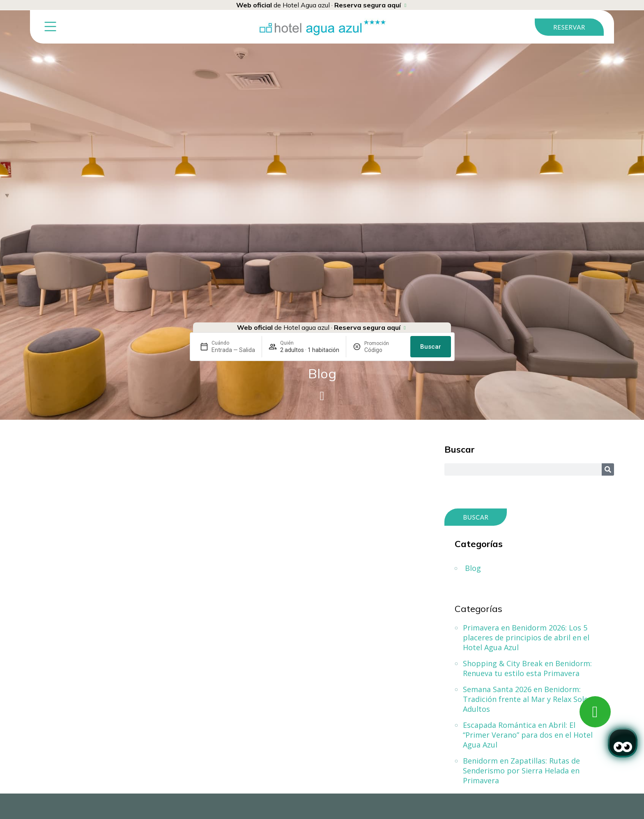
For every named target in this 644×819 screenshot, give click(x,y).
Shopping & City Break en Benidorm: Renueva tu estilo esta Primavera (527, 668)
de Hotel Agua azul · (319, 5)
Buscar (431, 347)
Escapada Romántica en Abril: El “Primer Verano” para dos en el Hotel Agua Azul (528, 735)
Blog (473, 568)
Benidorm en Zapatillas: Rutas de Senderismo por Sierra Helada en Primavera (521, 771)
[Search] (608, 469)
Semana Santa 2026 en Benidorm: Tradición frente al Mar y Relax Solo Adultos (526, 699)
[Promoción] (384, 350)
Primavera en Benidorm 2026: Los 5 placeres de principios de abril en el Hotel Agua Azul (526, 637)
